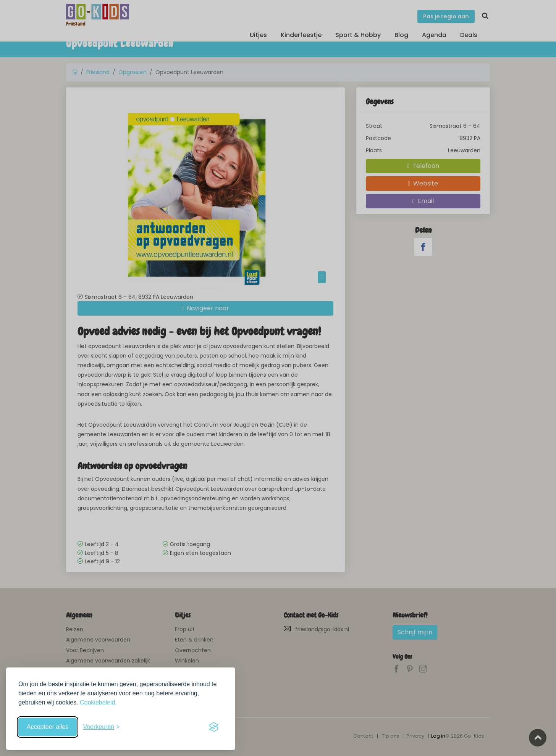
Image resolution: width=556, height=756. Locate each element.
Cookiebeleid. (98, 702)
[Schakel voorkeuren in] (101, 727)
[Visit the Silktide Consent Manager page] (214, 727)
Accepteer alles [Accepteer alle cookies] (48, 727)
